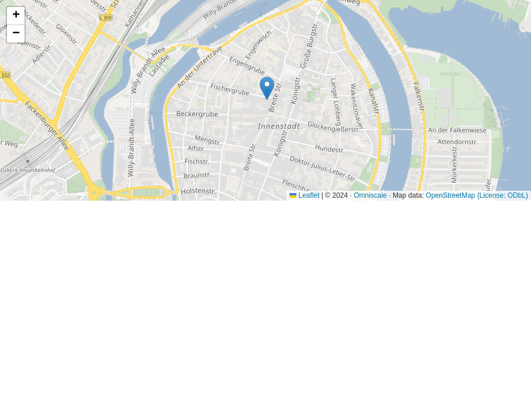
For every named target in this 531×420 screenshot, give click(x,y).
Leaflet (304, 195)
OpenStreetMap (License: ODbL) (477, 195)
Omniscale (370, 195)
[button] (267, 88)
